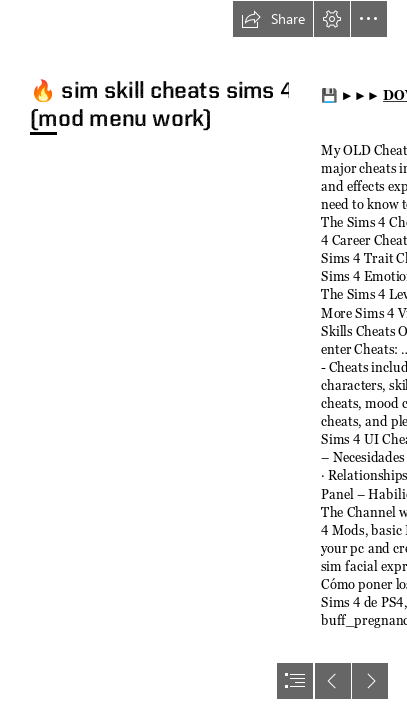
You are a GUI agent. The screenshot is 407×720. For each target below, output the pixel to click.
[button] (273, 19)
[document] (203, 360)
